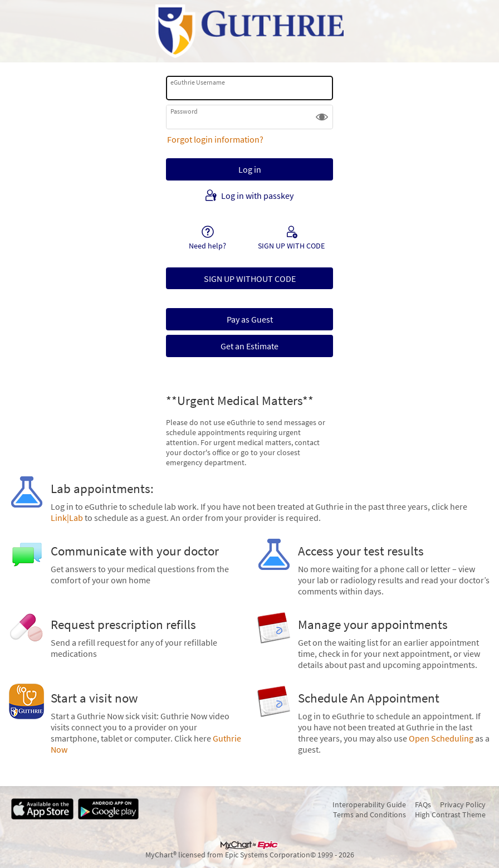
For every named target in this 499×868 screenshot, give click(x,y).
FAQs (423, 804)
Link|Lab (67, 518)
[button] (322, 117)
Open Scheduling (441, 738)
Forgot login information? (215, 139)
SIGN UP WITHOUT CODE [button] (250, 279)
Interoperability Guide (369, 804)
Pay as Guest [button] (250, 319)
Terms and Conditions (370, 815)
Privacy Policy (463, 804)
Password (184, 111)
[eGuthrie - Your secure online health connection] (250, 31)
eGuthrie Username (198, 82)
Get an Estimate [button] (250, 346)
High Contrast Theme (450, 815)
